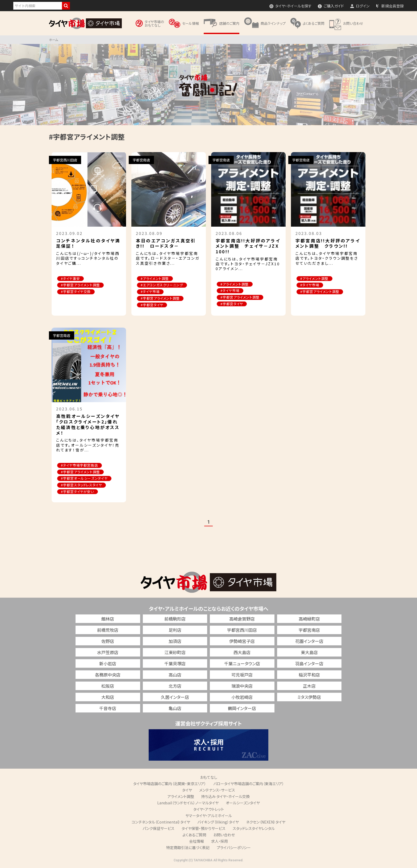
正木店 (309, 687)
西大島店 (242, 653)
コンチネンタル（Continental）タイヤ (161, 823)
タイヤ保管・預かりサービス (204, 829)
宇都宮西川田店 (242, 631)
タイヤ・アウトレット (209, 810)
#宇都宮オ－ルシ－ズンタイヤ (85, 479)
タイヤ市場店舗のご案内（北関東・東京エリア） (170, 784)
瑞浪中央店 (242, 687)
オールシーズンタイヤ (243, 804)
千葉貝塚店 (175, 664)
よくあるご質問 (194, 836)
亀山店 (175, 709)
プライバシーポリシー (234, 848)
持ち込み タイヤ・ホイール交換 (226, 797)
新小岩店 (108, 664)
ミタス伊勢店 (309, 698)
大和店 (108, 698)
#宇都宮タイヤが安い (78, 493)
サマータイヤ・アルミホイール (209, 816)
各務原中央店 (108, 675)
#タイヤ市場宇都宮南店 (80, 466)
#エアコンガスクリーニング (162, 285)
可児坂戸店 (242, 675)
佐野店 (108, 642)
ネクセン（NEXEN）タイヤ (266, 823)
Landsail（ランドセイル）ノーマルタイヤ (188, 804)
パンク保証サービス (159, 829)
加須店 (175, 642)
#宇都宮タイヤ (153, 305)
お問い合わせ (224, 836)
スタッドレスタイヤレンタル (254, 829)
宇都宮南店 (309, 631)
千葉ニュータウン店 (242, 664)
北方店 (175, 687)
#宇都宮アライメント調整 (81, 285)
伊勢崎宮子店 (242, 642)
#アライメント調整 (155, 279)
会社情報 (197, 842)
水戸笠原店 (108, 653)
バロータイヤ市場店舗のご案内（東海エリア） (249, 784)
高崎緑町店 (309, 620)
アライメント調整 (181, 797)
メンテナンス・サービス (217, 791)
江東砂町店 (175, 653)
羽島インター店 (309, 664)
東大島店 (309, 653)
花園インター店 (309, 642)
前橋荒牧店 (108, 631)
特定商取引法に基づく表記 (188, 848)
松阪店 (108, 687)
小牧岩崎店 (242, 698)
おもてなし (209, 778)
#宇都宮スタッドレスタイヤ (82, 486)
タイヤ (187, 791)
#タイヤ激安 (71, 279)
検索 (66, 6)
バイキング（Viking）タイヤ (218, 823)
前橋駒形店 (175, 620)
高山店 (175, 675)
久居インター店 (175, 698)
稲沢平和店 (309, 675)
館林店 (108, 620)
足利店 (175, 631)
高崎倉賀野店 (242, 620)
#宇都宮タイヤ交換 (76, 292)
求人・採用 (220, 842)
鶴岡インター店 (242, 709)
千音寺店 (108, 709)
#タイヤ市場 (151, 292)
